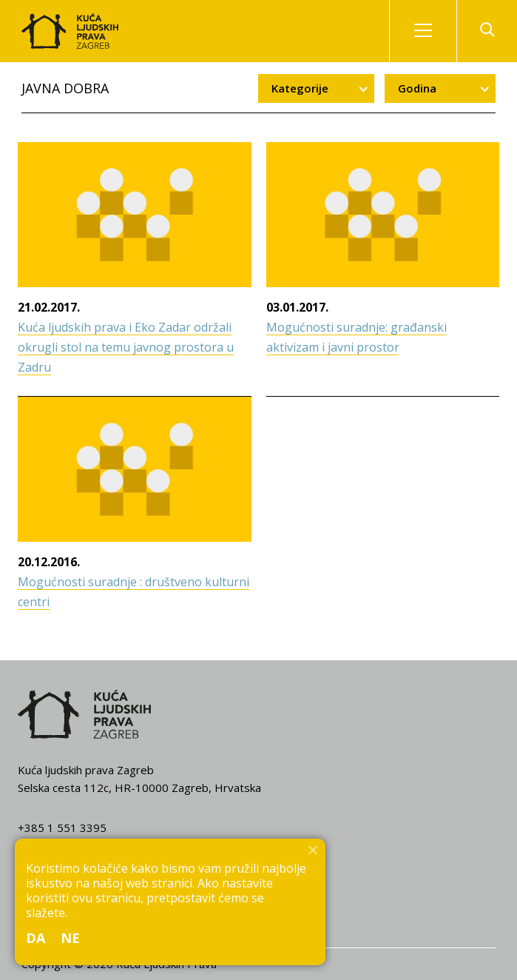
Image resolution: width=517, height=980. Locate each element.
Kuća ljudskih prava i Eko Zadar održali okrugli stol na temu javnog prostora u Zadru (126, 347)
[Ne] (312, 850)
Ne (71, 938)
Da (36, 938)
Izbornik (436, 31)
